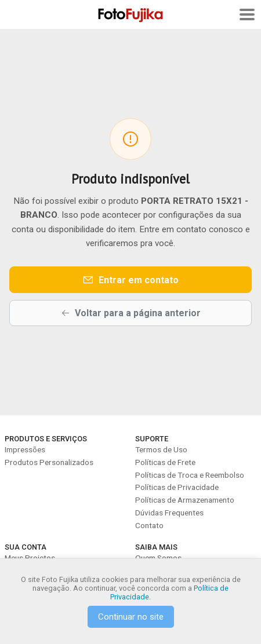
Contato (149, 525)
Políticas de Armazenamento (185, 500)
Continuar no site (131, 617)
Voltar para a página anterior (131, 313)
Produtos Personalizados (49, 462)
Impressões (25, 449)
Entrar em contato (130, 280)
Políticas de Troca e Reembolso (190, 475)
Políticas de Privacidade (177, 487)
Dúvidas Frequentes (169, 513)
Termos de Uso (161, 449)
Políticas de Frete (165, 462)
